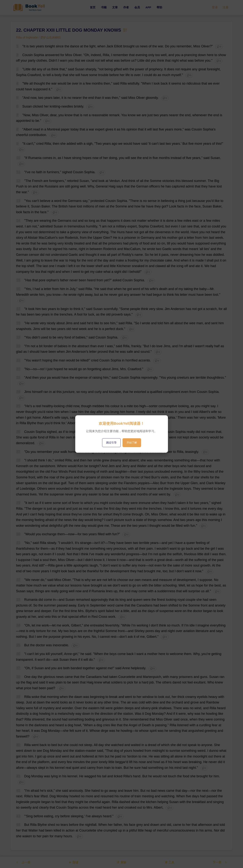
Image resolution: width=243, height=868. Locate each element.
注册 (226, 7)
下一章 (220, 862)
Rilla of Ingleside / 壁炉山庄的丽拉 (39, 37)
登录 (215, 7)
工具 (169, 862)
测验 (121, 862)
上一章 (23, 862)
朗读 (73, 862)
